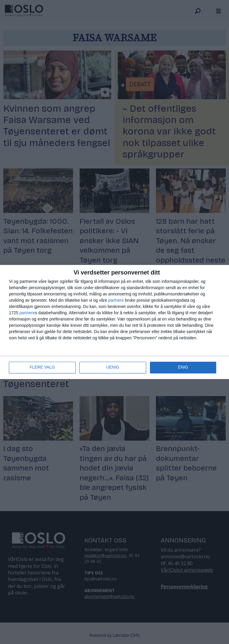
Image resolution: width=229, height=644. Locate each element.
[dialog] (114, 322)
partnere (116, 300)
